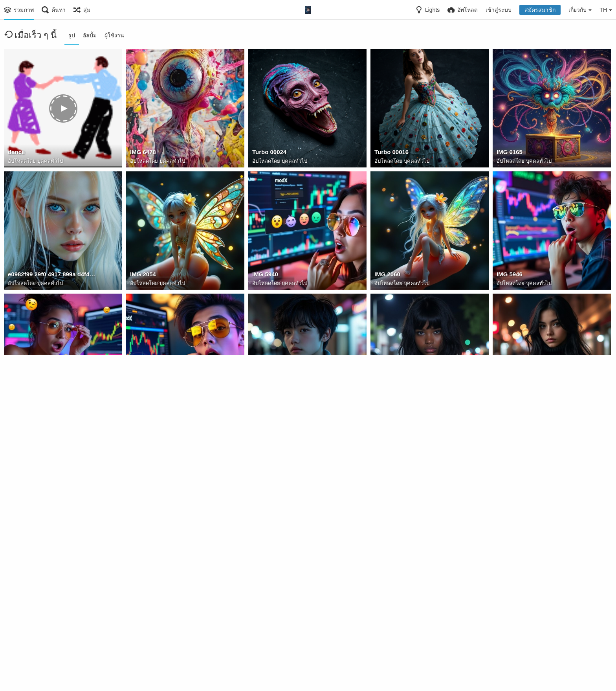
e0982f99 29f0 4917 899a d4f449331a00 (52, 276)
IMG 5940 (264, 276)
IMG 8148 (20, 642)
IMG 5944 (20, 398)
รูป (72, 35)
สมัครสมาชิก (540, 10)
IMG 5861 (20, 520)
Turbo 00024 (268, 153)
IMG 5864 (387, 520)
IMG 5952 (142, 398)
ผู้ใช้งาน (114, 35)
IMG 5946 (509, 276)
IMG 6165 (509, 153)
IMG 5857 (142, 520)
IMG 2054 (142, 276)
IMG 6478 (142, 153)
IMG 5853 (264, 520)
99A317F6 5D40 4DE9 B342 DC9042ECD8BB (296, 642)
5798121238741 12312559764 (534, 520)
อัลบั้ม (90, 35)
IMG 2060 (387, 276)
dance (16, 153)
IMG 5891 (387, 398)
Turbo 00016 (390, 153)
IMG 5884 (264, 398)
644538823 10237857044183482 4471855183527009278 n (174, 642)
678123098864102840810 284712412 (419, 642)
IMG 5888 (509, 398)
